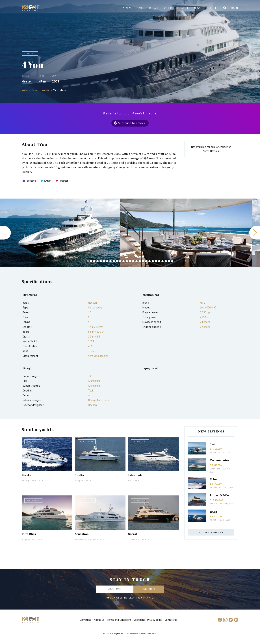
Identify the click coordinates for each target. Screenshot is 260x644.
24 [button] (162, 261)
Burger (25, 539)
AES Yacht (214, 504)
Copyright (139, 620)
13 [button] (127, 261)
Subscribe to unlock (132, 123)
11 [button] (120, 261)
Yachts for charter (176, 8)
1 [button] (88, 261)
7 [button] (107, 261)
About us (99, 620)
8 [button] (110, 261)
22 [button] (156, 261)
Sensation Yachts (82, 539)
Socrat (133, 534)
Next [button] (255, 233)
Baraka (27, 475)
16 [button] (136, 261)
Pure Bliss (29, 534)
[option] (60, 233)
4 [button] (97, 261)
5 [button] (101, 261)
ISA (130, 481)
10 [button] (117, 261)
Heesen (27, 81)
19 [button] (146, 261)
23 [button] (159, 261)
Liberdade (135, 475)
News (197, 8)
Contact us (171, 620)
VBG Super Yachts (30, 481)
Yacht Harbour (31, 9)
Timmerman (134, 539)
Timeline (211, 8)
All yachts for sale (211, 532)
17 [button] (140, 261)
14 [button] (130, 261)
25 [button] (166, 261)
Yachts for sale (149, 8)
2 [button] (91, 261)
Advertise (86, 620)
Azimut (213, 452)
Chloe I (215, 479)
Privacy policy (155, 620)
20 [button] (149, 261)
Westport (79, 481)
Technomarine (220, 460)
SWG (213, 444)
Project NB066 (219, 495)
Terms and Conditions (119, 620)
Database (127, 8)
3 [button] (94, 261)
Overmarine (215, 469)
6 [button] (104, 261)
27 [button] (172, 261)
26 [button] (169, 261)
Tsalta (79, 475)
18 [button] (143, 261)
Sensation (82, 534)
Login (235, 8)
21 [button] (153, 261)
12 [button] (123, 261)
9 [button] (114, 261)
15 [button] (133, 261)
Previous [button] (5, 233)
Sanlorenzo (215, 487)
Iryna (213, 512)
